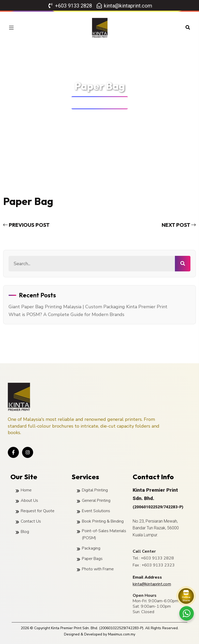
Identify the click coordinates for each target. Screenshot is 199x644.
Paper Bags (92, 559)
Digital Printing (95, 490)
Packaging (91, 548)
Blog (25, 532)
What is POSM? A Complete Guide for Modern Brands (66, 314)
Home (85, 103)
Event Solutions (96, 511)
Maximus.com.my (122, 634)
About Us (29, 501)
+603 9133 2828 (157, 558)
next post (179, 225)
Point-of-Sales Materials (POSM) (104, 534)
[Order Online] (186, 596)
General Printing (96, 501)
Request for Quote (38, 511)
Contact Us (31, 521)
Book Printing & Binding (103, 521)
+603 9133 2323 (158, 565)
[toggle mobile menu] (11, 28)
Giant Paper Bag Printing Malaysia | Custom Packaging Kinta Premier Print (88, 307)
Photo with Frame (98, 569)
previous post (26, 225)
